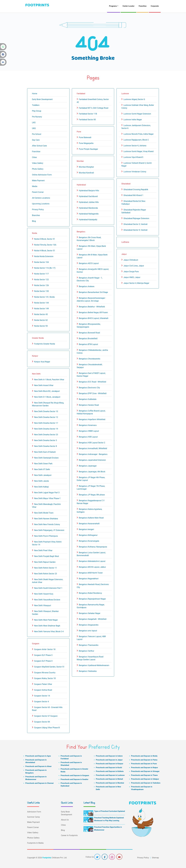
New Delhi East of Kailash (45, 452)
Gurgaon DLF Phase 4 (43, 661)
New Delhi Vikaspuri (43, 605)
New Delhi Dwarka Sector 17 (46, 423)
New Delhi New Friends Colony (47, 524)
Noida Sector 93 (41, 326)
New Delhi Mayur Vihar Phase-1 (47, 498)
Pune (79, 132)
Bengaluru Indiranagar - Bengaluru (93, 454)
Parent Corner (38, 192)
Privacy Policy (38, 210)
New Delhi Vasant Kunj (44, 594)
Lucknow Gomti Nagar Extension (137, 114)
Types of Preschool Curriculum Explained (110, 811)
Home (35, 94)
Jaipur (124, 254)
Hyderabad (81, 185)
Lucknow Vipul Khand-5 (133, 157)
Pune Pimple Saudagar (88, 149)
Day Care (36, 140)
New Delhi (36, 374)
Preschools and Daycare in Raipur (144, 768)
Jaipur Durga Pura (131, 272)
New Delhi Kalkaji (41, 487)
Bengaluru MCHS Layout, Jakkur (92, 567)
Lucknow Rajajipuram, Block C (136, 140)
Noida (35, 233)
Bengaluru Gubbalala (88, 399)
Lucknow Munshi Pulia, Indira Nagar (139, 134)
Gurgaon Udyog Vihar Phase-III (47, 728)
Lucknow (125, 94)
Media (35, 186)
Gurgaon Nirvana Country (45, 673)
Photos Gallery (33, 838)
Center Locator (128, 6)
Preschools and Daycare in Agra (38, 756)
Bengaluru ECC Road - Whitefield (93, 382)
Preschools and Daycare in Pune (144, 764)
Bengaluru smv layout (88, 631)
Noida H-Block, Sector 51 (45, 251)
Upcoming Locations (41, 204)
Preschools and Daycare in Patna (144, 760)
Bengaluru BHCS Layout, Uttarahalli (94, 318)
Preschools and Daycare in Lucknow (110, 775)
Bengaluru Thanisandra (89, 645)
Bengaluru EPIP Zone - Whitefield (93, 393)
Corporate (155, 6)
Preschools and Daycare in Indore (109, 756)
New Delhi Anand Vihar (44, 385)
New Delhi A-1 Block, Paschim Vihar (49, 380)
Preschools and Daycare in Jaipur (109, 760)
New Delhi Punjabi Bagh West (47, 556)
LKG (34, 123)
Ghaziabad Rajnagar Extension (136, 218)
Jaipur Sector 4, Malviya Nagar (136, 283)
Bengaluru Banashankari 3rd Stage (93, 292)
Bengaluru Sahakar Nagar (90, 613)
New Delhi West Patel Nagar (46, 620)
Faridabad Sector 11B (88, 114)
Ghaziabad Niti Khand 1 (133, 195)
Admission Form (34, 812)
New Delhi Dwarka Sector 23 (46, 435)
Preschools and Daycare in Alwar (38, 766)
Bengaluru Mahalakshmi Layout (92, 561)
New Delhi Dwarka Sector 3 (46, 440)
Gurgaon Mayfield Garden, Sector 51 (49, 667)
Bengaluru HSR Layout (88, 437)
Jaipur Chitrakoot (131, 260)
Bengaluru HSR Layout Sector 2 (92, 443)
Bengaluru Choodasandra (90, 359)
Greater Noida (38, 338)
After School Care (39, 146)
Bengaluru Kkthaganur (88, 535)
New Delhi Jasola (41, 481)
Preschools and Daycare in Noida (144, 756)
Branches (36, 215)
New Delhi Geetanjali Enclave (46, 458)
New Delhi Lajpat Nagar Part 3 (47, 493)
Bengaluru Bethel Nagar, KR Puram (93, 312)
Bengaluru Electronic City (89, 388)
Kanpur (35, 356)
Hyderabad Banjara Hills (89, 191)
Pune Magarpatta (86, 143)
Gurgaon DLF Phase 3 (43, 655)
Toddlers (36, 105)
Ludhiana (125, 242)
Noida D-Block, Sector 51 (45, 239)
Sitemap (155, 858)
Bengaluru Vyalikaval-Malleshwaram (94, 665)
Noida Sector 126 (41, 285)
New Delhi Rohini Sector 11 (46, 568)
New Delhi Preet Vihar (43, 550)
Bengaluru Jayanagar (88, 466)
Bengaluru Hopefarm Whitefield (92, 419)
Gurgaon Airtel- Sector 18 (45, 649)
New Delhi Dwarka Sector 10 (46, 411)
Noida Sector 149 (41, 309)
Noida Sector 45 (41, 314)
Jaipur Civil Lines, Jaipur (134, 266)
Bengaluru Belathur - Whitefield (92, 307)
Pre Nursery (37, 117)
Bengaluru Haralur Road (89, 405)
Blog (34, 221)
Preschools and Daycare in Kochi (109, 768)
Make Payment (38, 181)
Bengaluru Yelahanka (88, 671)
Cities (34, 157)
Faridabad (81, 94)
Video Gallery (38, 163)
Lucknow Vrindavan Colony (135, 172)
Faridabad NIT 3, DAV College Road (94, 108)
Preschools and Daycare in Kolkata (110, 771)
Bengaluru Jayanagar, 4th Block (92, 472)
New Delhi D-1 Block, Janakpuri (47, 397)
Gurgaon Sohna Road (43, 690)
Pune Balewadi (85, 137)
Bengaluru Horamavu (88, 425)
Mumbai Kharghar (86, 167)
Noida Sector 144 (41, 303)
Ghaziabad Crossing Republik (136, 190)
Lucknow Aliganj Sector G (134, 99)
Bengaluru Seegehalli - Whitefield (93, 619)
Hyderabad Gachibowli (88, 196)
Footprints (47, 858)
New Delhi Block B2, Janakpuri (47, 391)
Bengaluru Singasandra (89, 625)
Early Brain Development (42, 99)
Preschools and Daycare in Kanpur (110, 764)
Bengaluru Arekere (87, 286)
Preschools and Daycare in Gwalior (74, 779)
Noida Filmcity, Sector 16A (45, 245)
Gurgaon (36, 644)
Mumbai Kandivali (86, 173)
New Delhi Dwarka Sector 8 (46, 446)
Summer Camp (33, 817)
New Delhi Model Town (44, 513)
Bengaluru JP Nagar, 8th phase (92, 495)
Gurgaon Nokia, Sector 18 (45, 678)
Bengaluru (81, 232)
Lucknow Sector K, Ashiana (135, 146)
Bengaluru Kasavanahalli (89, 524)
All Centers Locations (41, 198)
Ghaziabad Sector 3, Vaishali (135, 224)
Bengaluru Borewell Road (89, 333)
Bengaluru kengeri (86, 529)
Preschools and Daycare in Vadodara (146, 783)
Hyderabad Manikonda (88, 208)
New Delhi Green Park (43, 464)
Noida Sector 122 (41, 280)
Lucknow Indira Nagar (133, 120)
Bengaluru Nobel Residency (90, 593)
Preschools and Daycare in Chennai (39, 783)
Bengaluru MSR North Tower (91, 573)
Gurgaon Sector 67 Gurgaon (46, 716)
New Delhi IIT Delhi (42, 469)
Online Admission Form (42, 175)
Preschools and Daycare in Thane (144, 775)
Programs (113, 6)
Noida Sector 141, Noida (44, 297)
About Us (65, 820)
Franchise (143, 6)
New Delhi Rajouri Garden (45, 562)
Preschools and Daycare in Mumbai (110, 783)
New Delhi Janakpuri (43, 475)
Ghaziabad (126, 184)
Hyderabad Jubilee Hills (89, 202)
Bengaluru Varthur (87, 651)
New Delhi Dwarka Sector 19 (46, 429)
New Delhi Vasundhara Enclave (47, 600)
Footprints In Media (35, 843)
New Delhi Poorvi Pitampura (46, 536)
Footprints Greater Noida (45, 344)
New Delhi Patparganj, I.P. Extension (49, 530)
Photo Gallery (38, 169)
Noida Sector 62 (41, 320)
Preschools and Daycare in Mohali (109, 779)
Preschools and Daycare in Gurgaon (75, 775)
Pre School (37, 134)
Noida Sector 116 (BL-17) (45, 268)
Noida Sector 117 (41, 274)
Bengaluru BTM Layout (88, 344)
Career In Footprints (69, 835)
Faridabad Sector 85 (87, 120)
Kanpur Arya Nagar (42, 362)
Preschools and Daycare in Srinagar (145, 771)
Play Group (37, 111)
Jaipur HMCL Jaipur (132, 277)
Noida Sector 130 (41, 291)
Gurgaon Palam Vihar (43, 684)
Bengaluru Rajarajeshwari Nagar (92, 599)
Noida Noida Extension (44, 256)
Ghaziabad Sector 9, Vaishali (135, 230)
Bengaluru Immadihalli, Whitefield (93, 448)
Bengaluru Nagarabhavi (89, 579)
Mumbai (80, 161)
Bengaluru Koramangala (89, 541)
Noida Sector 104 (41, 262)
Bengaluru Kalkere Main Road (91, 518)
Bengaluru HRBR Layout (89, 431)
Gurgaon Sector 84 (42, 722)
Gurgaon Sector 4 (42, 702)
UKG (34, 128)
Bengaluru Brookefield (88, 339)
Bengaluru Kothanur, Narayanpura (93, 547)
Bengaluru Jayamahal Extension (92, 460)
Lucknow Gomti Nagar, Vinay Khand (138, 151)
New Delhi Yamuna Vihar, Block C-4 (49, 632)
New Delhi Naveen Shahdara (46, 519)
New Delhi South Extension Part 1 (48, 588)
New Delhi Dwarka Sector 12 (46, 417)
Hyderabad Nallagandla (89, 214)
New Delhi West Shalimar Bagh (47, 626)
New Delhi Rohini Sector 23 (46, 574)
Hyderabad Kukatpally (88, 220)
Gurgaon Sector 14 (42, 696)
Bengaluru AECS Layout (89, 263)
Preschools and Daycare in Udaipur (145, 779)
